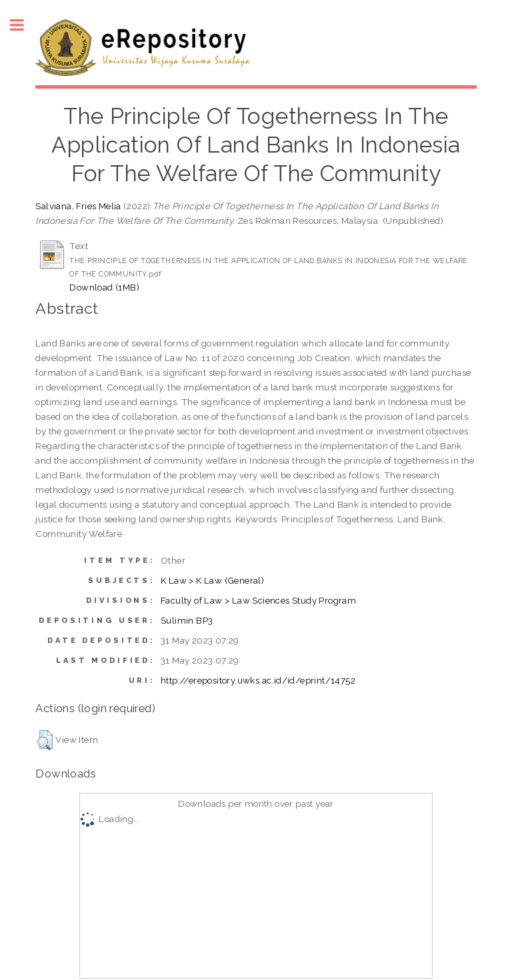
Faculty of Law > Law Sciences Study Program (258, 600)
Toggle (24, 25)
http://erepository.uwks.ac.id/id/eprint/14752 (258, 680)
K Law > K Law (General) (212, 580)
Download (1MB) (104, 287)
